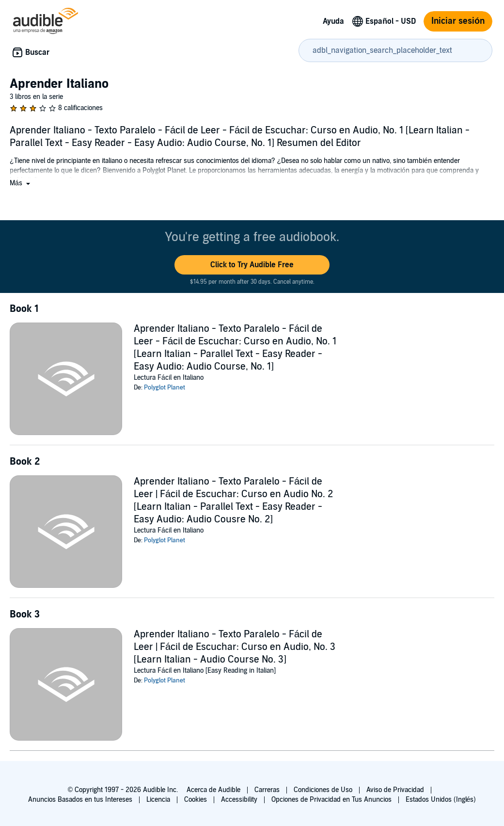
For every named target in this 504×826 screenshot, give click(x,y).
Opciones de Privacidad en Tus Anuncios (331, 800)
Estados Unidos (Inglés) (441, 800)
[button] (21, 183)
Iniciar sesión (458, 21)
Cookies (196, 800)
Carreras (267, 790)
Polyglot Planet (165, 388)
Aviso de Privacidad (395, 790)
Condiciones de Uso (323, 790)
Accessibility (239, 800)
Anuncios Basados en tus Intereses (80, 800)
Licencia (158, 800)
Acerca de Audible (213, 790)
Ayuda (333, 21)
